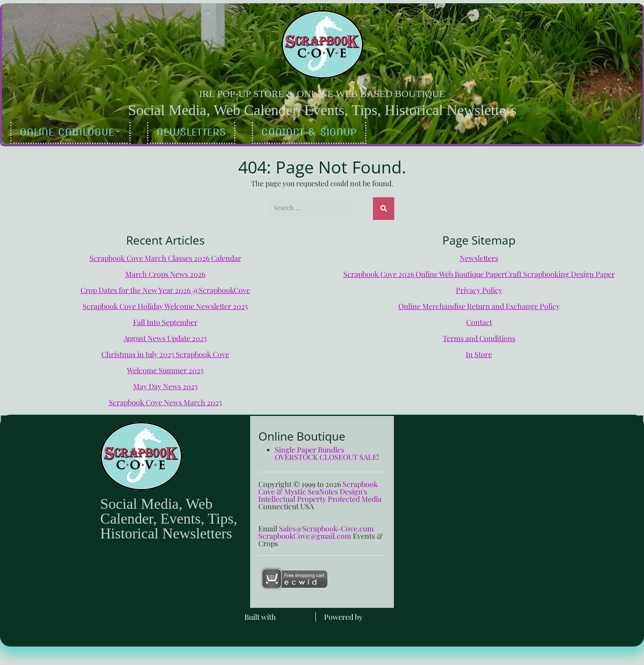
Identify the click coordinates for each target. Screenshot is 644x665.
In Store (479, 352)
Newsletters (191, 132)
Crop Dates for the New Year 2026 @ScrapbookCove (165, 288)
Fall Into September (165, 320)
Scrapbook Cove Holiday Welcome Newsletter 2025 (165, 304)
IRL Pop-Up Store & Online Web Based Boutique (322, 94)
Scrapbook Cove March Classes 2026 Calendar (165, 256)
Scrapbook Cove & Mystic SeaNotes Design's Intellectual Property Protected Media (320, 490)
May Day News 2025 (165, 384)
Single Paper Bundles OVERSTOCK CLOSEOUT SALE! (327, 451)
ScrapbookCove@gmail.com (305, 534)
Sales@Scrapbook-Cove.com (326, 526)
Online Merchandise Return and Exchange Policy (479, 304)
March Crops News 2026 (165, 272)
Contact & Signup (309, 132)
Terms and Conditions (479, 336)
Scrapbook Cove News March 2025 (165, 400)
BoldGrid (292, 615)
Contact (479, 320)
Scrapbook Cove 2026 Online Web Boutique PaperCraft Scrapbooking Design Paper (479, 272)
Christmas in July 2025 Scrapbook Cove (165, 352)
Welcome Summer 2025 (165, 368)
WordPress (382, 615)
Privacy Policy (479, 288)
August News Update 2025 (165, 336)
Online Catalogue (70, 132)
